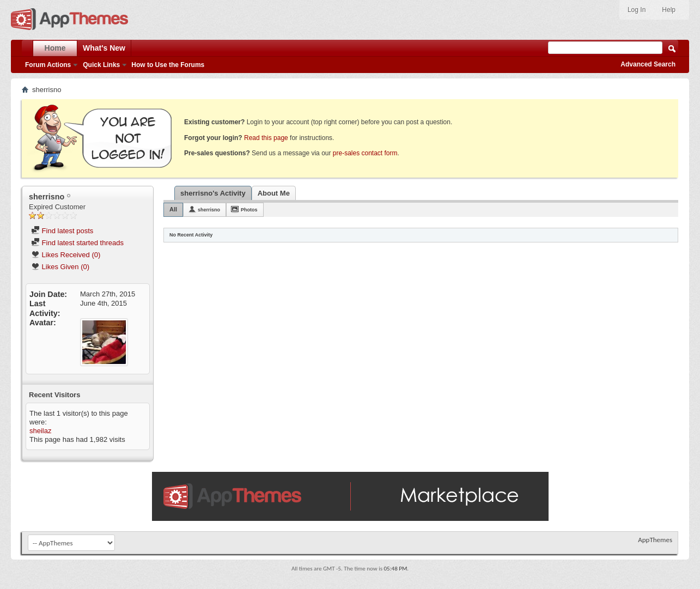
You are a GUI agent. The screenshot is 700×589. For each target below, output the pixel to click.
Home (55, 48)
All (173, 209)
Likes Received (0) (66, 255)
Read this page (266, 138)
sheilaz (40, 431)
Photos (249, 210)
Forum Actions (48, 65)
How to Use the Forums (168, 65)
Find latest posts (62, 231)
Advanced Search (648, 64)
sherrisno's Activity (213, 193)
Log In (637, 10)
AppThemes (655, 540)
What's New (104, 48)
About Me (274, 193)
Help (669, 10)
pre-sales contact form (365, 153)
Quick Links (101, 65)
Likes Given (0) (60, 267)
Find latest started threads (77, 243)
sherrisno (209, 210)
